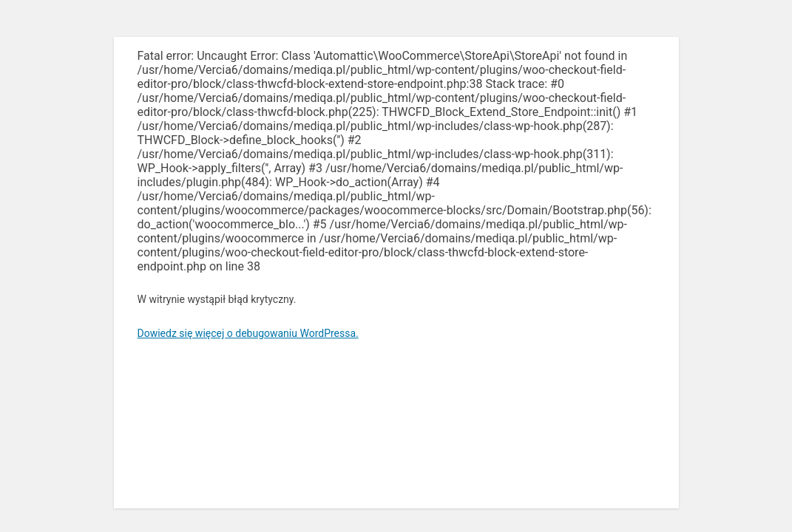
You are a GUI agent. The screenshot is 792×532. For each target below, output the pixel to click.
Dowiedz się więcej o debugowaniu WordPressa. (248, 333)
